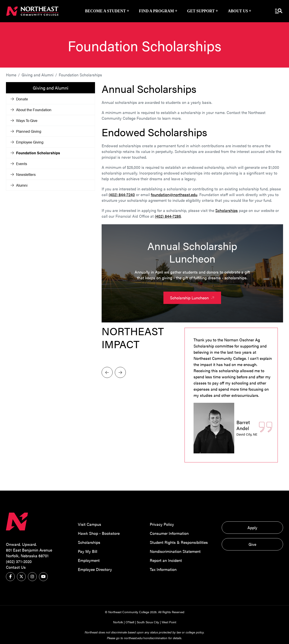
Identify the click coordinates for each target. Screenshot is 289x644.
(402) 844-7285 (168, 216)
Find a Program (156, 11)
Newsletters (23, 174)
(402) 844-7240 (122, 194)
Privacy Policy (162, 524)
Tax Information (163, 569)
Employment (89, 560)
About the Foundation (31, 109)
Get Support (201, 11)
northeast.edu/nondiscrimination (146, 638)
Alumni (19, 185)
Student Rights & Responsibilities (179, 542)
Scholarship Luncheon (193, 298)
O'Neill (130, 622)
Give (252, 544)
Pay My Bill (88, 551)
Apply (252, 527)
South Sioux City (148, 622)
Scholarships (227, 210)
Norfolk (118, 622)
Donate (19, 99)
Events (19, 163)
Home (11, 75)
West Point (169, 622)
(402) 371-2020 (19, 561)
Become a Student (105, 11)
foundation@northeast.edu (174, 194)
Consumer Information (169, 533)
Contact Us (16, 567)
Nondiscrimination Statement (175, 551)
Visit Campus (90, 524)
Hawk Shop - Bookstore (99, 533)
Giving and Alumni (37, 75)
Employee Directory (95, 569)
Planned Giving (26, 131)
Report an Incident (166, 560)
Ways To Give (24, 120)
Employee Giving (27, 142)
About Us (238, 11)
